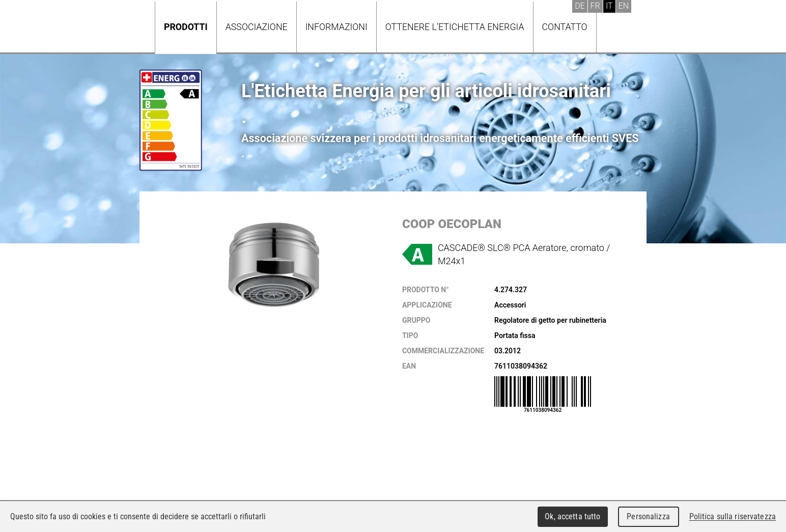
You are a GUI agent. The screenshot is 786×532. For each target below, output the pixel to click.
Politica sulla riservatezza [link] (733, 516)
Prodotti (186, 27)
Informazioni (336, 27)
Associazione (257, 27)
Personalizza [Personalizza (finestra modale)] (648, 516)
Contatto (565, 27)
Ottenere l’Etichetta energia (455, 27)
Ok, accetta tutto (572, 516)
